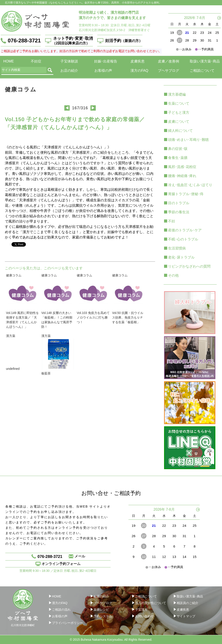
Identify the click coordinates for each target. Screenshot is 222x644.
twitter (43, 244)
